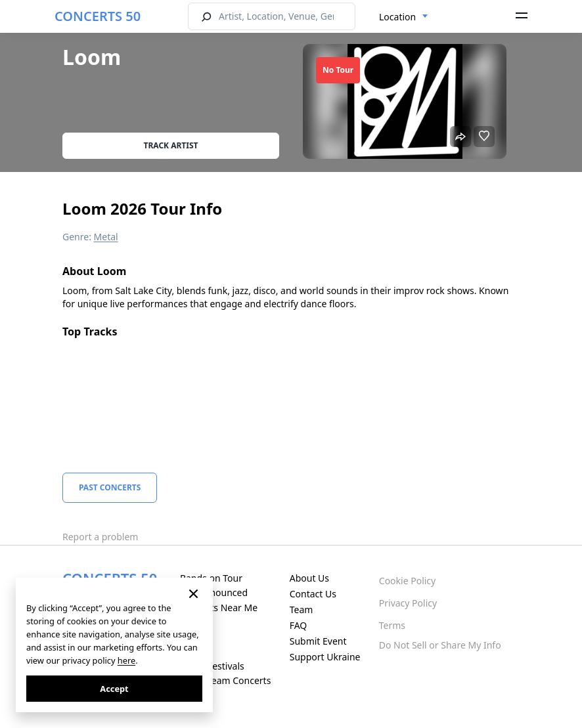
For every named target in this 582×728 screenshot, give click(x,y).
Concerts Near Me (219, 608)
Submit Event (318, 641)
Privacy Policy (408, 603)
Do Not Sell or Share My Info (440, 645)
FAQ (299, 625)
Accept (114, 689)
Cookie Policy (407, 581)
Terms (392, 625)
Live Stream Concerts (225, 680)
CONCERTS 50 (98, 16)
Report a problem (100, 537)
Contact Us (313, 594)
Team (302, 610)
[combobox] (404, 17)
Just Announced (214, 592)
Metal (106, 237)
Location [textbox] (397, 17)
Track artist (171, 145)
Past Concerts (110, 487)
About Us (309, 578)
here (126, 660)
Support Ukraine (325, 657)
